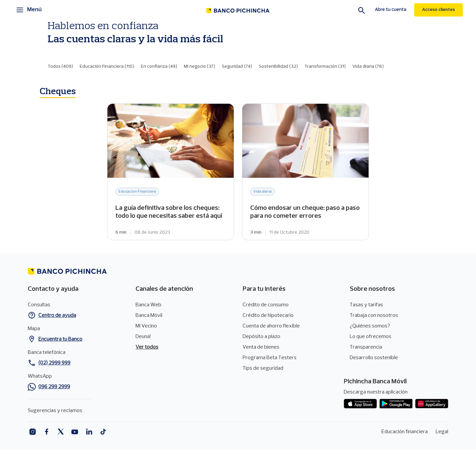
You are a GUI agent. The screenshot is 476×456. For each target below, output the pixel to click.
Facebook (46, 432)
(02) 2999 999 (54, 363)
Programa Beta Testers (270, 358)
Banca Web (148, 305)
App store (360, 404)
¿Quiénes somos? (370, 326)
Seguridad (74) (237, 67)
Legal (442, 432)
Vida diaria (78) (368, 67)
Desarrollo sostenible (374, 358)
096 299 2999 (54, 387)
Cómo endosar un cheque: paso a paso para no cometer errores (305, 172)
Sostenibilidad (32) (278, 67)
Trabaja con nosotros (374, 316)
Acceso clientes (438, 10)
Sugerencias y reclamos (55, 411)
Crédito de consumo (266, 305)
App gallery (432, 404)
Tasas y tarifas (366, 305)
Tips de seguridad (263, 368)
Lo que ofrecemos (371, 337)
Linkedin (89, 432)
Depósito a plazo (261, 337)
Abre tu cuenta (391, 10)
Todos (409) (60, 67)
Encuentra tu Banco (60, 339)
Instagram (32, 432)
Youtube (75, 432)
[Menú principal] (29, 10)
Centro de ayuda (57, 316)
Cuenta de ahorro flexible (271, 326)
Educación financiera (405, 432)
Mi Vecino (146, 326)
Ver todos (147, 347)
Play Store (396, 404)
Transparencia (366, 347)
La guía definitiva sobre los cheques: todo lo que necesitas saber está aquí (171, 172)
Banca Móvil (149, 316)
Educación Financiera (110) (107, 67)
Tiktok (103, 432)
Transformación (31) (325, 67)
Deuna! (143, 337)
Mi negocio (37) (199, 67)
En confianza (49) (159, 67)
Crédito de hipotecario (268, 316)
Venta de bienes (261, 347)
